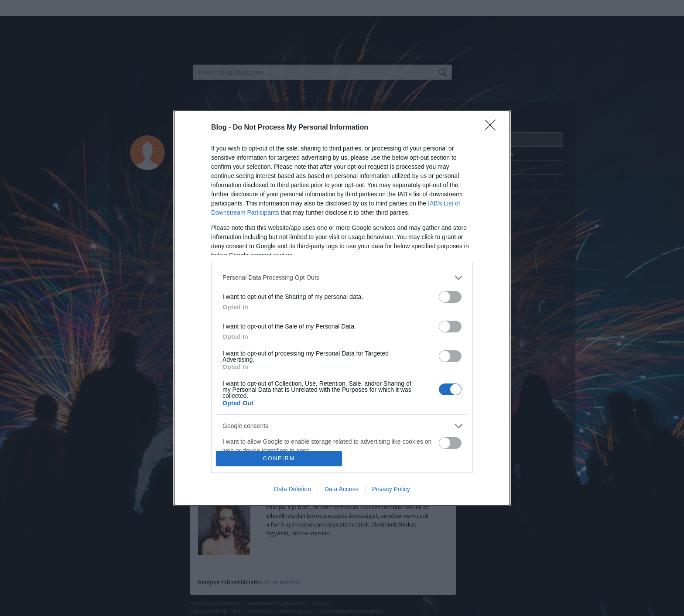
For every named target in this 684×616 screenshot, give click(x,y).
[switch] (450, 297)
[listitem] (342, 278)
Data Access (342, 489)
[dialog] (342, 308)
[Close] (493, 128)
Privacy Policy (391, 489)
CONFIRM (279, 459)
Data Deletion (292, 489)
